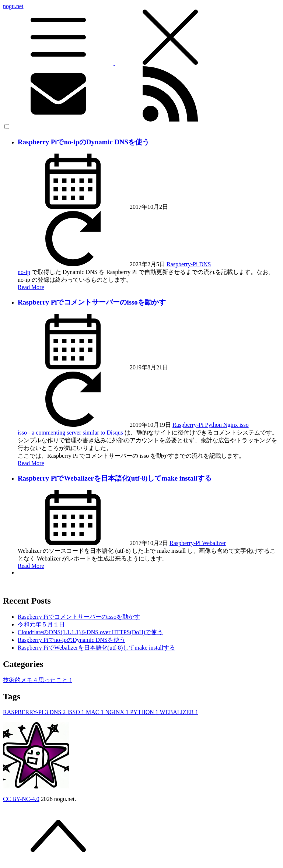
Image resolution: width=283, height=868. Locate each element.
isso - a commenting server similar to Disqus (70, 433)
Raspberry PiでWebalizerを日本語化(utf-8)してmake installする (115, 478)
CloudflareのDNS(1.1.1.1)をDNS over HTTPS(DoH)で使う (90, 632)
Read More (31, 287)
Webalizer (214, 543)
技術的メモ (21, 680)
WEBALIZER (179, 712)
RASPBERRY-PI (26, 712)
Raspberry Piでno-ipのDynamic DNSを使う (83, 142)
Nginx (231, 425)
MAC (95, 712)
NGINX (118, 712)
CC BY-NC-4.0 (21, 799)
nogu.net (141, 35)
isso (244, 425)
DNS (205, 264)
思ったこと (55, 680)
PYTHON (145, 712)
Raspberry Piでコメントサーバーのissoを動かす (92, 302)
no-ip (24, 272)
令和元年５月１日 (41, 624)
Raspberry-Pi (183, 264)
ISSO (76, 712)
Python (214, 425)
